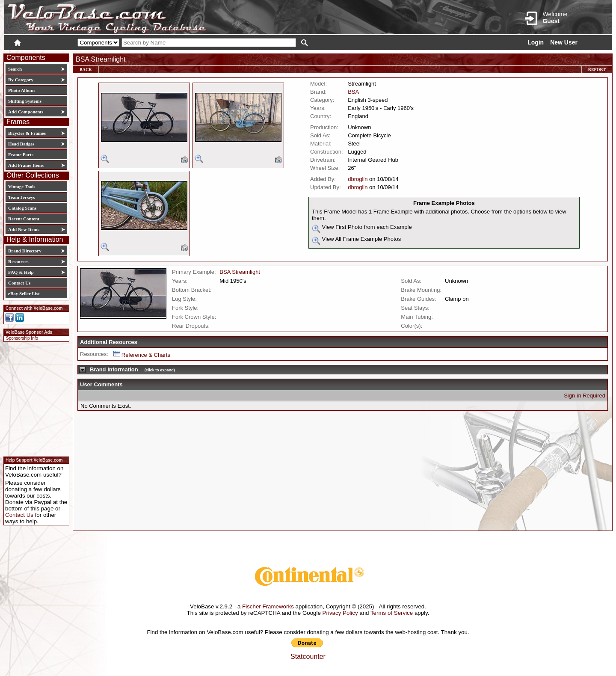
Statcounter (308, 657)
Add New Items (24, 229)
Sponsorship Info (22, 338)
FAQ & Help (21, 272)
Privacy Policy (340, 613)
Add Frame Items (26, 165)
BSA (353, 92)
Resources (18, 261)
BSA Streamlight (240, 272)
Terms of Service (392, 613)
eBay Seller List (24, 294)
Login (536, 42)
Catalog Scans (22, 208)
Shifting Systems (25, 101)
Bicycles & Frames (28, 133)
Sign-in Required (585, 396)
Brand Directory (25, 251)
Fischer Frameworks (268, 606)
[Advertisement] (34, 398)
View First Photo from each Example (362, 228)
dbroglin (358, 179)
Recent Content (24, 219)
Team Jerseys (22, 197)
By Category (21, 80)
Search (15, 69)
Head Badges (21, 144)
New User (564, 42)
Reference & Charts (142, 355)
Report (597, 70)
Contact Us (19, 283)
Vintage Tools (22, 187)
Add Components (26, 112)
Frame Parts (21, 154)
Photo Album (21, 90)
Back (86, 70)
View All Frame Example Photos (356, 240)
